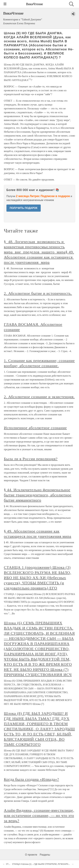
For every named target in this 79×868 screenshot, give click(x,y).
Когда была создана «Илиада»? (31, 779)
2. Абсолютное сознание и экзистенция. (39, 397)
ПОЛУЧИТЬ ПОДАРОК (24, 208)
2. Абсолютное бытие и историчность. (38, 293)
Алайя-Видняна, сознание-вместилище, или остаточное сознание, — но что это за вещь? (39, 815)
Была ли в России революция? (31, 459)
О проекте (31, 855)
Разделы (45, 855)
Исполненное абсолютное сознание (35, 428)
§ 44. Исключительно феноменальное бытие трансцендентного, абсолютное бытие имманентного (38, 495)
